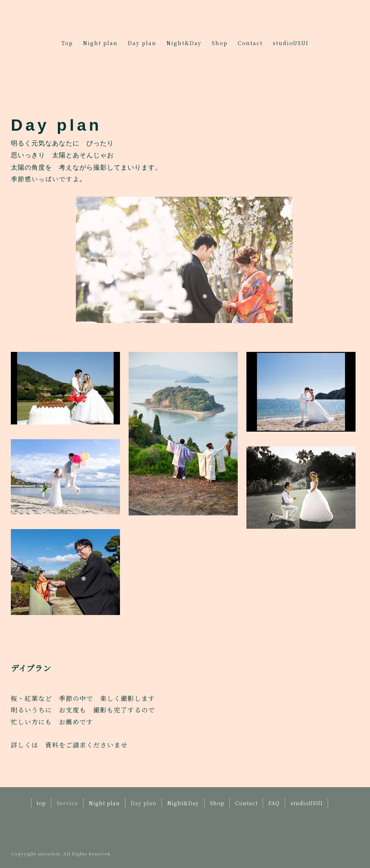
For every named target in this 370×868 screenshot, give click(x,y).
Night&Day (184, 43)
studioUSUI (291, 43)
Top (67, 43)
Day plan (142, 43)
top (41, 803)
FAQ (274, 803)
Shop (220, 43)
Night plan (100, 43)
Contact (250, 43)
